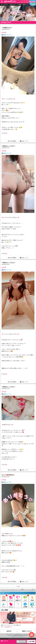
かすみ (4, 33)
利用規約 (13, 637)
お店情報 (25, 605)
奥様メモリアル (7, 35)
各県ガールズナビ (27, 631)
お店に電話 (32, 642)
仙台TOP (9, 631)
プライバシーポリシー (20, 637)
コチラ (7, 627)
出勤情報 (4, 598)
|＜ (4, 589)
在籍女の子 (18, 598)
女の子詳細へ (13, 141)
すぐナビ (11, 598)
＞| (32, 589)
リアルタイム (11, 605)
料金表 (32, 598)
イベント (4, 605)
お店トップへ (25, 141)
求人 (32, 605)
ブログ (25, 598)
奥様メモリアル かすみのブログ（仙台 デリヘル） (14, 3)
